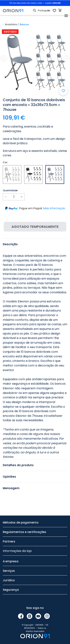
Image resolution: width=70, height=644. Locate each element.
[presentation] (4, 58)
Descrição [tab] (10, 244)
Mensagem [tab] (11, 488)
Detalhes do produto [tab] (18, 465)
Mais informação (54, 208)
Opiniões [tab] (9, 477)
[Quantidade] (14, 197)
